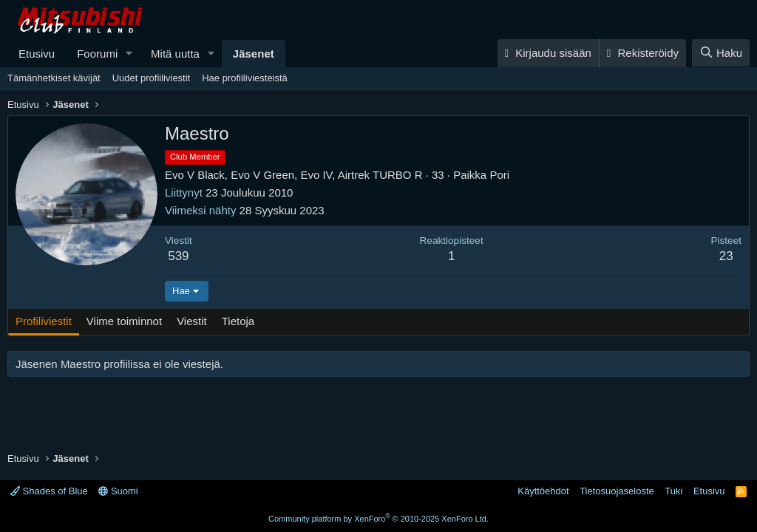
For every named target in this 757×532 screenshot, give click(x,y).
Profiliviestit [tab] (44, 321)
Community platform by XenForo (378, 519)
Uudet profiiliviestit (152, 78)
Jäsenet (254, 54)
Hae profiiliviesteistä (245, 78)
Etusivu (37, 54)
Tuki (673, 491)
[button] (129, 54)
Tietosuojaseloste (617, 491)
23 (726, 256)
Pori (499, 175)
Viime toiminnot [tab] (124, 321)
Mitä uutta (175, 54)
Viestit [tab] (192, 321)
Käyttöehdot (543, 491)
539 (178, 256)
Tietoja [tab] (238, 321)
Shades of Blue (49, 491)
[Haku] (721, 53)
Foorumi (97, 54)
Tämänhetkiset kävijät (54, 78)
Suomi (118, 491)
